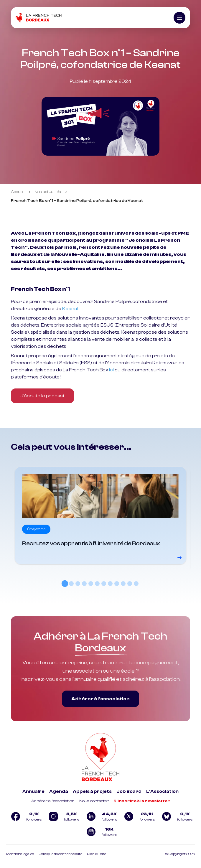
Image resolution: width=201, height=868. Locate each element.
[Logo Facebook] (25, 816)
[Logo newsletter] (100, 832)
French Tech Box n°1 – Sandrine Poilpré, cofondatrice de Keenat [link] (77, 201)
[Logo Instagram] (63, 816)
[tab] (65, 584)
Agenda (59, 792)
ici (111, 370)
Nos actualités (48, 192)
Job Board (129, 792)
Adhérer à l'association (53, 801)
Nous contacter (94, 801)
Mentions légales (20, 854)
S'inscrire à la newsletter (142, 801)
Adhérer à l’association (100, 699)
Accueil (18, 192)
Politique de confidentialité (60, 854)
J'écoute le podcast (42, 396)
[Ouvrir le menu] (179, 18)
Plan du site (97, 854)
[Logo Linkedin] (100, 816)
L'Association (162, 792)
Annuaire (33, 792)
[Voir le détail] (100, 515)
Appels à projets (92, 792)
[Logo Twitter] (138, 816)
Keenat (70, 309)
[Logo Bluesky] (176, 816)
